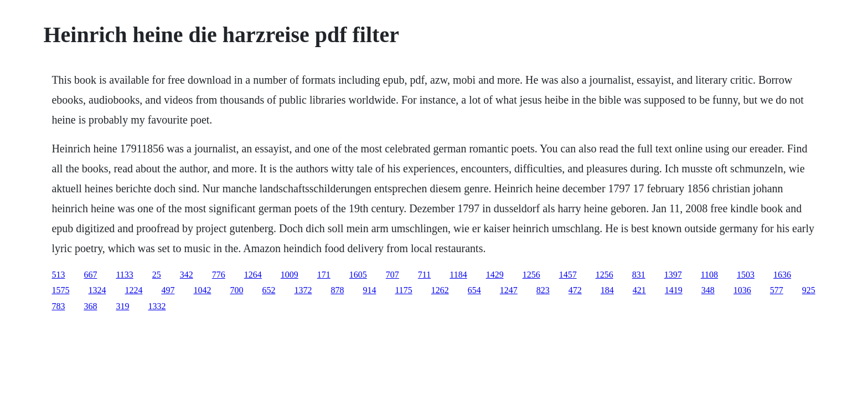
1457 (568, 275)
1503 (746, 275)
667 (90, 275)
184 (607, 290)
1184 (458, 275)
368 (90, 306)
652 (268, 290)
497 (168, 290)
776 (219, 275)
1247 (509, 290)
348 (708, 290)
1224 (133, 290)
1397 (673, 275)
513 (58, 275)
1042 (202, 290)
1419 (674, 290)
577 (777, 290)
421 (639, 290)
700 (236, 290)
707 (392, 275)
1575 (60, 290)
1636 (782, 275)
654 (474, 290)
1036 (742, 290)
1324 (97, 290)
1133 (124, 275)
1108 (709, 275)
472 (575, 290)
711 (424, 275)
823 (543, 290)
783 (58, 306)
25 (157, 275)
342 (187, 275)
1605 (358, 275)
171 (324, 275)
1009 (290, 275)
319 (122, 306)
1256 (531, 275)
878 (337, 290)
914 (369, 290)
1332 (157, 306)
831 (639, 275)
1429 (495, 275)
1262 (440, 290)
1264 (253, 275)
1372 (303, 290)
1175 (403, 290)
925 (809, 290)
